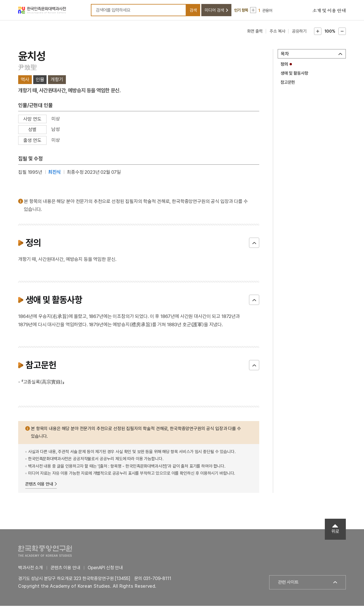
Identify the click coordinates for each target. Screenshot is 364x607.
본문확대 (318, 32)
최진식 (55, 173)
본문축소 (342, 32)
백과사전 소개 (31, 569)
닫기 (254, 244)
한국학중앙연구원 (45, 552)
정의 (284, 65)
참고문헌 (288, 83)
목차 (285, 55)
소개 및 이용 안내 (329, 11)
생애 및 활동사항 (294, 74)
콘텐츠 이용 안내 (39, 485)
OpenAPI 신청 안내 (105, 569)
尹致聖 (27, 68)
